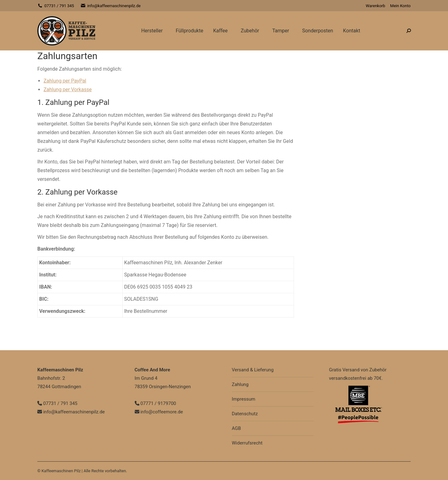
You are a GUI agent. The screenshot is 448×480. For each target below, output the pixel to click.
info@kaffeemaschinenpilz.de (110, 6)
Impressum (243, 399)
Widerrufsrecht (247, 443)
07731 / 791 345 (56, 6)
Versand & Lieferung (253, 370)
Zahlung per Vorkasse (68, 89)
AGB (236, 428)
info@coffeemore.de (159, 412)
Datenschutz (245, 414)
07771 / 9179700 (156, 403)
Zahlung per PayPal (65, 81)
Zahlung (240, 384)
